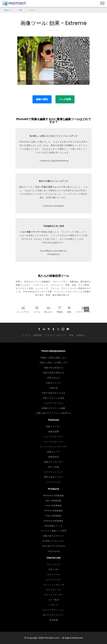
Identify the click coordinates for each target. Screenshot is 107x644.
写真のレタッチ (53, 383)
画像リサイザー (53, 426)
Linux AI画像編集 (53, 506)
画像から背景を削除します (53, 358)
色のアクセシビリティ (54, 615)
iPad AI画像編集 (54, 516)
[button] (39, 329)
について (26, 335)
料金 (71, 335)
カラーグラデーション (54, 610)
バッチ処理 (65, 99)
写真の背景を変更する (54, 373)
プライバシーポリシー (56, 335)
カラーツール (54, 575)
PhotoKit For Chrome (54, 546)
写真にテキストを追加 (54, 398)
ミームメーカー (53, 482)
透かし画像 (54, 467)
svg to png (54, 551)
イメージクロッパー (54, 442)
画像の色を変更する (54, 368)
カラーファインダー (54, 595)
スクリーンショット (54, 472)
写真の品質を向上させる (53, 393)
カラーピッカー (53, 580)
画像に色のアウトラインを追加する (53, 413)
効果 (21, 10)
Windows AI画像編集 (54, 496)
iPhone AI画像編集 (53, 511)
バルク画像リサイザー (31, 232)
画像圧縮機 (54, 432)
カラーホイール (53, 590)
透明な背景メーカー (54, 477)
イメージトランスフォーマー (54, 447)
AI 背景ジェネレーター (53, 541)
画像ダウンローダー (54, 462)
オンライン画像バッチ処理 (53, 531)
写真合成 (53, 388)
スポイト (53, 605)
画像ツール (8, 10)
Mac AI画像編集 (54, 501)
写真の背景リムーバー (52, 187)
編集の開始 (42, 99)
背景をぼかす (54, 378)
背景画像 (53, 620)
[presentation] (87, 309)
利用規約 (38, 335)
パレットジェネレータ (54, 585)
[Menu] (102, 3)
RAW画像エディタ (53, 526)
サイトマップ (54, 564)
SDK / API (53, 569)
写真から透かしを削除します (54, 363)
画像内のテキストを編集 (53, 408)
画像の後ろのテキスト (54, 536)
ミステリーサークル (54, 403)
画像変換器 (54, 457)
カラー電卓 (54, 600)
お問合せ (81, 335)
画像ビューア (54, 452)
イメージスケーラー (54, 437)
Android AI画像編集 (53, 521)
